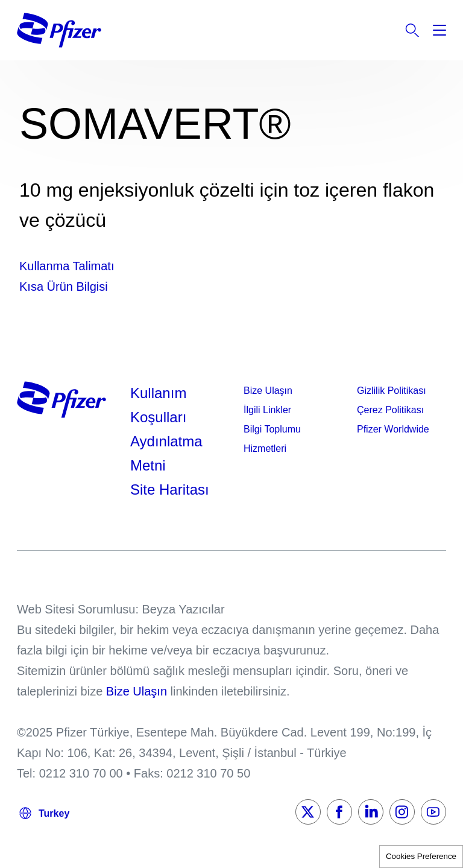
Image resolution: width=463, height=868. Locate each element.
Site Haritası (170, 489)
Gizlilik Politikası (392, 391)
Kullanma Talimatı (67, 266)
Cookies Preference (421, 856)
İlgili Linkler (267, 410)
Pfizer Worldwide (393, 429)
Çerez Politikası (390, 410)
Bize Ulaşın (268, 391)
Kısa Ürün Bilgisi (64, 287)
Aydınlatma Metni (166, 453)
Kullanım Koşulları (158, 405)
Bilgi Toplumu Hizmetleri (272, 439)
